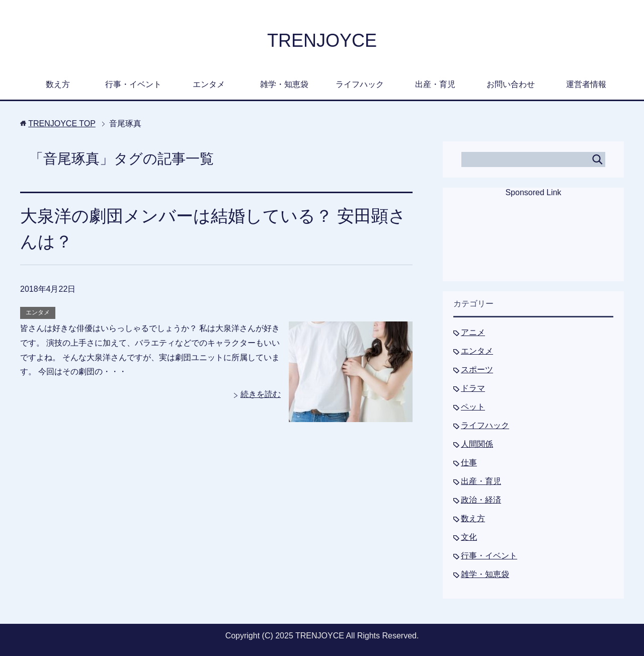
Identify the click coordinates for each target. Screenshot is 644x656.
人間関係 (477, 444)
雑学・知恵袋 (284, 84)
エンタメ (209, 84)
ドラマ (473, 388)
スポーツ (477, 370)
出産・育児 (435, 84)
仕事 (469, 463)
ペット (473, 407)
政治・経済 (481, 500)
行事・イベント (133, 84)
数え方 (58, 84)
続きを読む (261, 394)
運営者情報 (586, 84)
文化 (469, 537)
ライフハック (360, 84)
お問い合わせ (511, 84)
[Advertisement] (533, 246)
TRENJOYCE (322, 40)
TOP (62, 124)
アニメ (473, 332)
